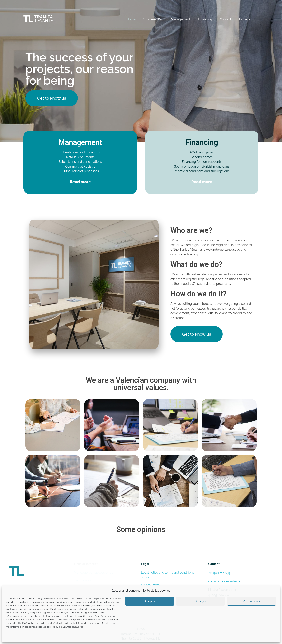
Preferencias (251, 601)
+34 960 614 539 (219, 573)
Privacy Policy (150, 585)
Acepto (150, 601)
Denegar (201, 601)
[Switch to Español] (241, 19)
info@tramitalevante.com (225, 581)
